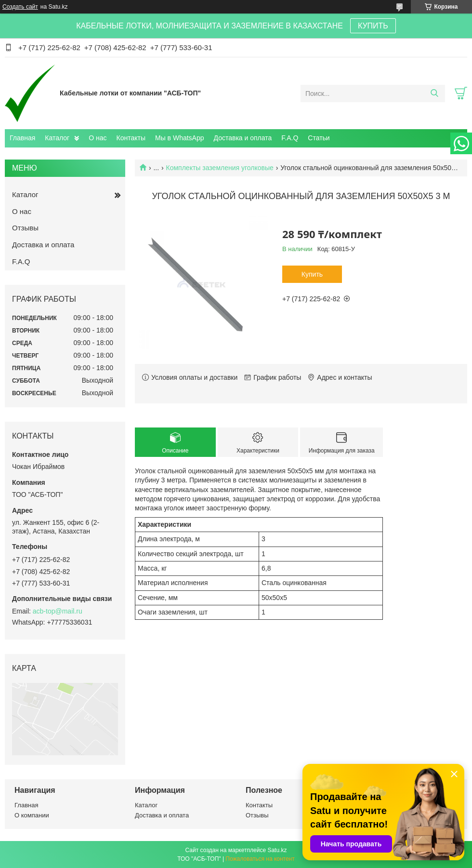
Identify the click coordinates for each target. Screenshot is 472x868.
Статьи (319, 138)
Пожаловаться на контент (260, 859)
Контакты (131, 138)
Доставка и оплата (243, 138)
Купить (312, 274)
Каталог (57, 138)
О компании (32, 815)
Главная (22, 138)
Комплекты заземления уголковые (220, 168)
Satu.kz (277, 850)
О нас (98, 138)
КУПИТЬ (373, 26)
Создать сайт (20, 7)
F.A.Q (290, 138)
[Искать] (434, 93)
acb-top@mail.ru (58, 611)
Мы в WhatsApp (180, 138)
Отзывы (25, 228)
